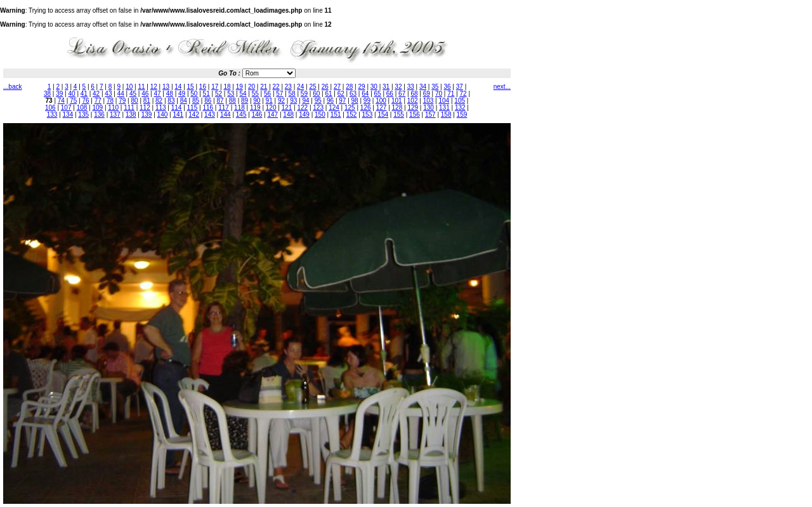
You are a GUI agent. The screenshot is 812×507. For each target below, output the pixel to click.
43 (108, 94)
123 (318, 108)
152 (352, 115)
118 (239, 108)
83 (171, 101)
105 (460, 101)
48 (170, 94)
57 (279, 94)
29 (362, 87)
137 (115, 115)
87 (220, 101)
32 (398, 87)
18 (227, 87)
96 (330, 101)
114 (177, 108)
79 (122, 101)
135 (83, 115)
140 (163, 115)
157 (430, 115)
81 (147, 101)
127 (382, 108)
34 (423, 87)
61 (328, 94)
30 (374, 87)
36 (447, 87)
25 (312, 87)
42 (96, 94)
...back (12, 87)
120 (271, 108)
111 (129, 108)
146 (257, 115)
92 (281, 101)
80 (135, 101)
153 (368, 115)
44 (121, 94)
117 (224, 108)
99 (367, 101)
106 (50, 108)
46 (145, 94)
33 (411, 87)
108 (82, 108)
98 (355, 101)
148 (288, 115)
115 (193, 108)
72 (463, 94)
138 (131, 115)
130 (429, 108)
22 (276, 87)
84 (184, 101)
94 (305, 101)
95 (318, 101)
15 (191, 87)
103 (429, 101)
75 (73, 101)
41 (84, 94)
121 (287, 108)
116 (208, 108)
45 (133, 94)
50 (194, 94)
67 (402, 94)
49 (182, 94)
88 (232, 101)
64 (365, 94)
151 (336, 115)
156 (415, 115)
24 (300, 87)
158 (446, 115)
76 (85, 101)
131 (444, 108)
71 (451, 94)
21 (264, 87)
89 (245, 101)
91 (269, 101)
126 (366, 108)
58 (292, 94)
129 (413, 108)
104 (444, 101)
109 (98, 108)
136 (99, 115)
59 (304, 94)
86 (208, 101)
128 (397, 108)
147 (272, 115)
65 (378, 94)
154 (383, 115)
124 (334, 108)
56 (267, 94)
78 (110, 101)
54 (243, 94)
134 (68, 115)
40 (72, 94)
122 (302, 108)
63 (353, 94)
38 (47, 94)
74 (61, 101)
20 (252, 87)
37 (460, 87)
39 (59, 94)
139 (147, 115)
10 (129, 87)
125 (350, 108)
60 (316, 94)
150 (320, 115)
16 (203, 87)
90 (257, 101)
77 (98, 101)
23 (288, 87)
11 (141, 87)
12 (154, 87)
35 (435, 87)
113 (161, 108)
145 (241, 115)
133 (52, 115)
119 (255, 108)
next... (502, 87)
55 (255, 94)
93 (293, 101)
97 (342, 101)
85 (196, 101)
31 (386, 87)
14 (178, 87)
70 (439, 94)
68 (414, 94)
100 (381, 101)
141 (178, 115)
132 (460, 108)
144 (226, 115)
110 (113, 108)
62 (341, 94)
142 (194, 115)
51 (206, 94)
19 (239, 87)
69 (427, 94)
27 (337, 87)
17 (215, 87)
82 (159, 101)
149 (304, 115)
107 (66, 108)
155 (399, 115)
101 (397, 101)
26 (325, 87)
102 (413, 101)
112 (145, 108)
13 (166, 87)
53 (231, 94)
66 (390, 94)
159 (462, 115)
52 (219, 94)
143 (210, 115)
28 (349, 87)
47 (157, 94)
